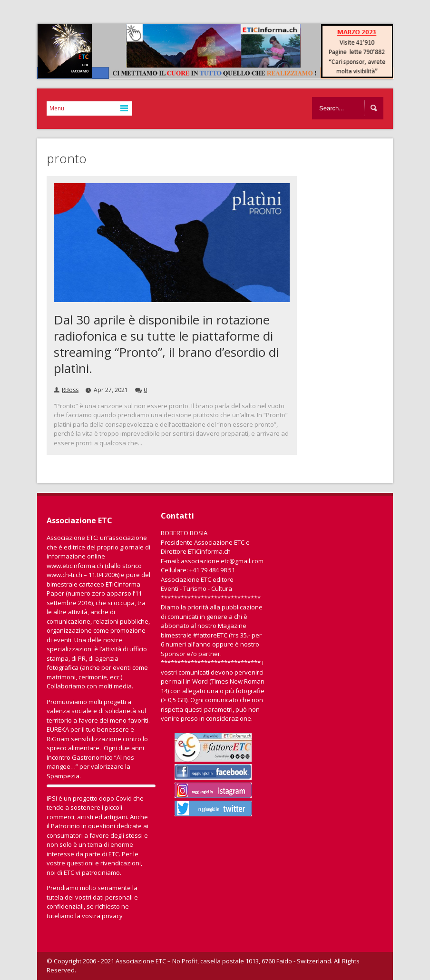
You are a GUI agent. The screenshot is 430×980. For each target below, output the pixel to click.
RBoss (70, 390)
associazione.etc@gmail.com (222, 561)
